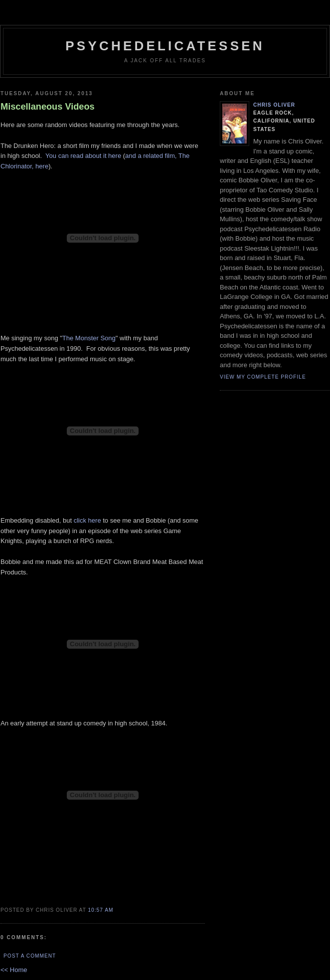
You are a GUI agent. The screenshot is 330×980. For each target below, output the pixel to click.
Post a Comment (30, 956)
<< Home (14, 970)
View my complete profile (263, 377)
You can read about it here (83, 156)
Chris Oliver (274, 105)
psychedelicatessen (165, 46)
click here (87, 520)
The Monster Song (89, 338)
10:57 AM (100, 910)
